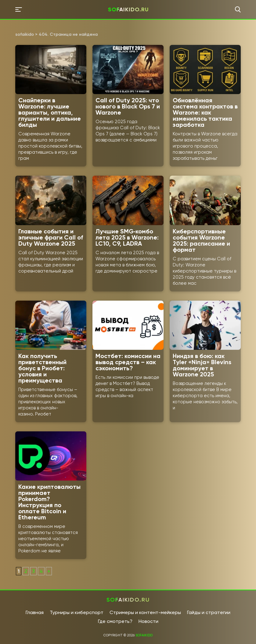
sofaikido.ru (128, 9)
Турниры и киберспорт (77, 612)
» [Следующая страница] (49, 571)
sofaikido (144, 635)
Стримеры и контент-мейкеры (145, 612)
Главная (35, 612)
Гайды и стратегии (209, 612)
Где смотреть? (115, 621)
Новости (148, 621)
